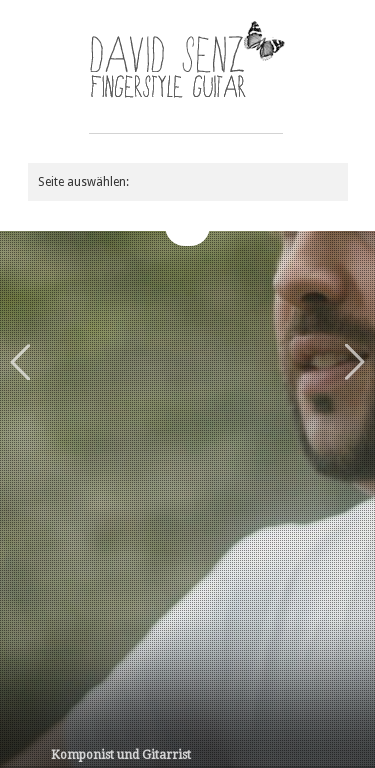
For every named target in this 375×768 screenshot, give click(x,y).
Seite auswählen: (83, 182)
